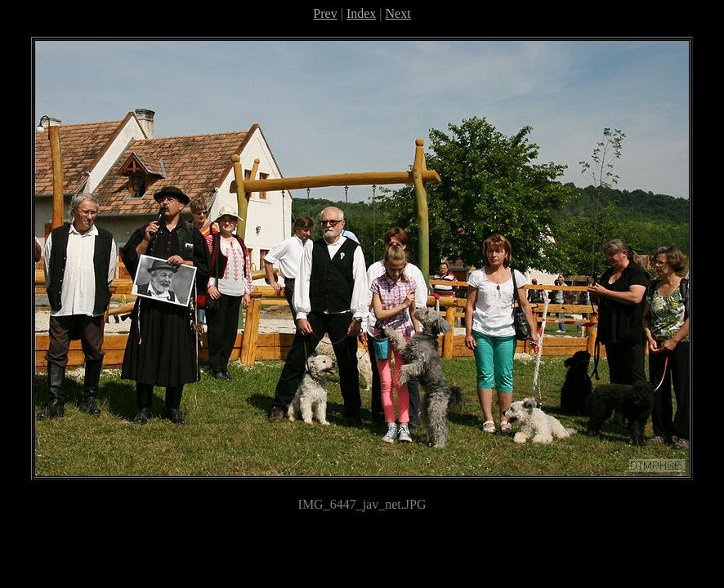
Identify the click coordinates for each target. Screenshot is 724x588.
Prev (325, 13)
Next (398, 13)
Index (361, 13)
